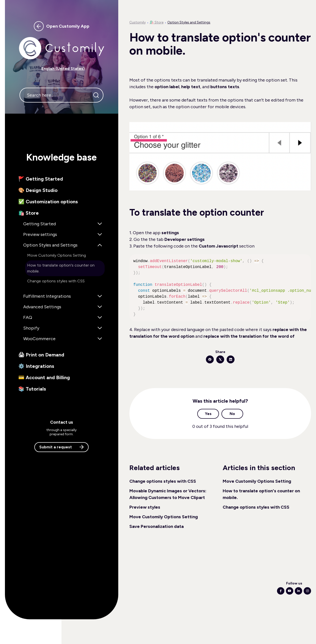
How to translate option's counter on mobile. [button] (61, 268)
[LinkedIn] (231, 359)
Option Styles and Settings (189, 22)
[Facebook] (210, 359)
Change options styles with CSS (163, 481)
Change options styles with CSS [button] (56, 281)
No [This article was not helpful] (232, 414)
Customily (138, 22)
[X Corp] (220, 359)
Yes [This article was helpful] (208, 414)
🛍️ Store (157, 22)
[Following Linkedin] (298, 591)
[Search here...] (61, 95)
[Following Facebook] (281, 591)
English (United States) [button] (63, 69)
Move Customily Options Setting (164, 517)
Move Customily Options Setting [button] (57, 255)
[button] (61, 179)
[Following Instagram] (307, 591)
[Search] (96, 95)
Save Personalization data (157, 526)
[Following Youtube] (290, 591)
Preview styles (145, 507)
